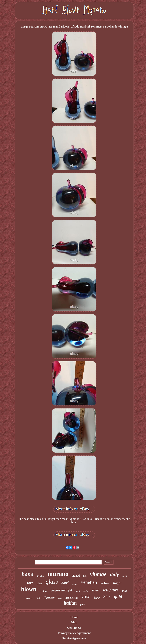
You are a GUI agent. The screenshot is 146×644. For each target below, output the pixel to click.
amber (105, 583)
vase (86, 596)
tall (38, 598)
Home (74, 617)
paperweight (62, 591)
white (86, 591)
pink (83, 604)
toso (125, 576)
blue (107, 597)
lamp (97, 598)
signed (76, 576)
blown (29, 589)
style (95, 590)
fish (85, 576)
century (43, 591)
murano (58, 574)
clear (39, 583)
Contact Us (74, 628)
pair (125, 591)
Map (74, 622)
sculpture (111, 590)
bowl (65, 583)
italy (115, 574)
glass (52, 582)
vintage (98, 574)
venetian (89, 582)
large (117, 583)
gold (118, 597)
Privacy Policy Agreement (74, 633)
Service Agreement (74, 638)
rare (30, 583)
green (40, 576)
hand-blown (72, 598)
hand (28, 574)
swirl (60, 598)
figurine (49, 597)
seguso (75, 584)
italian (70, 603)
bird (78, 591)
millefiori (30, 598)
